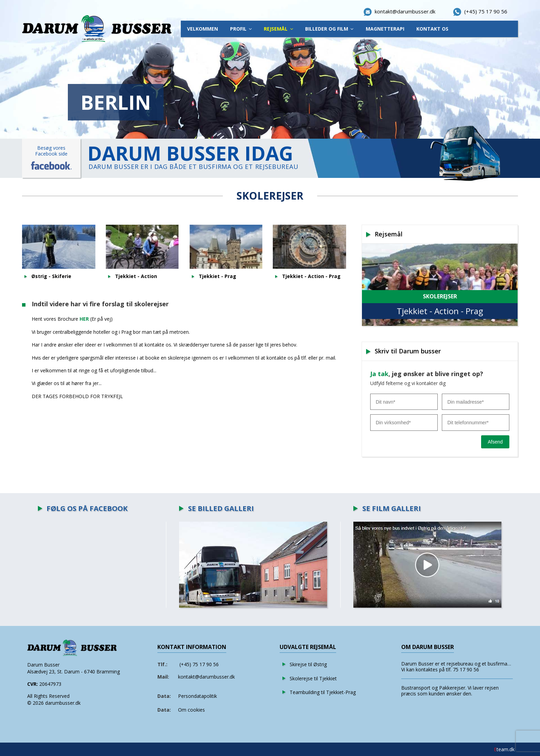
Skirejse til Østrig (308, 664)
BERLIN (116, 102)
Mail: (163, 677)
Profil (238, 29)
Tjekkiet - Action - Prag (311, 276)
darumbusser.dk (63, 703)
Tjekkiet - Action (136, 276)
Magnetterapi (385, 29)
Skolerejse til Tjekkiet (313, 678)
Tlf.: (162, 664)
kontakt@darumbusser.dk (206, 677)
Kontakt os (432, 29)
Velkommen (202, 29)
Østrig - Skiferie (51, 276)
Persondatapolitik (198, 696)
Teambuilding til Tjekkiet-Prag (323, 692)
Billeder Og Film (327, 29)
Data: (164, 696)
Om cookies (191, 710)
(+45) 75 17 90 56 (199, 664)
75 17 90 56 (466, 669)
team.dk (504, 749)
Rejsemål (276, 29)
